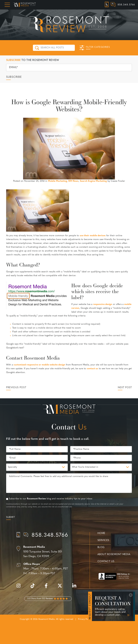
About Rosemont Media (114, 554)
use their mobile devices (93, 236)
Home (101, 533)
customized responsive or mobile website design (39, 365)
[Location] (48, 552)
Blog (101, 547)
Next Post (125, 388)
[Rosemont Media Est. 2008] (69, 410)
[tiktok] (34, 587)
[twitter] (61, 587)
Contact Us (106, 561)
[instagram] (20, 587)
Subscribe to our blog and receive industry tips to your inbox (51, 499)
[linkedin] (76, 587)
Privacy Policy (85, 619)
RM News (73, 181)
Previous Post (16, 388)
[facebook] (48, 587)
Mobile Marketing (58, 181)
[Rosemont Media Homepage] (24, 5)
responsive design (103, 304)
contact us (92, 369)
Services (103, 540)
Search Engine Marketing (93, 181)
